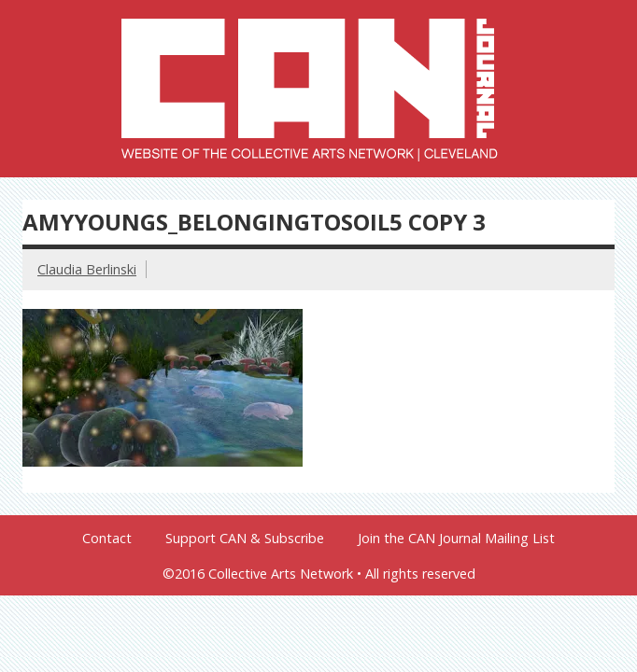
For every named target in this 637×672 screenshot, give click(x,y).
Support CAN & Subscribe (245, 539)
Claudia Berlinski (87, 269)
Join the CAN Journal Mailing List (456, 539)
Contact (107, 539)
